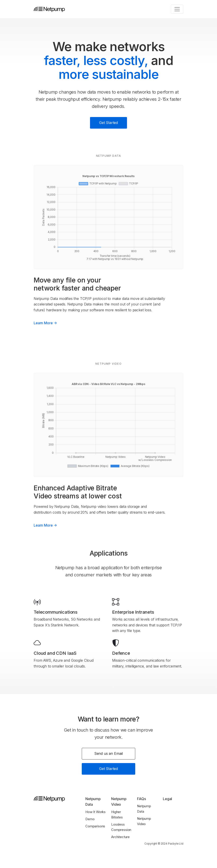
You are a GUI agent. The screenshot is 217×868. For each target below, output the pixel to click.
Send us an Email (108, 753)
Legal (167, 799)
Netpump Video (144, 821)
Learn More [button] (46, 323)
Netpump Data (144, 809)
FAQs (141, 799)
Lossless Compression (121, 827)
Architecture (120, 837)
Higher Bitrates (117, 815)
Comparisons (95, 826)
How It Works (95, 812)
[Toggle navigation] (177, 9)
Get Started (108, 123)
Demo (90, 819)
